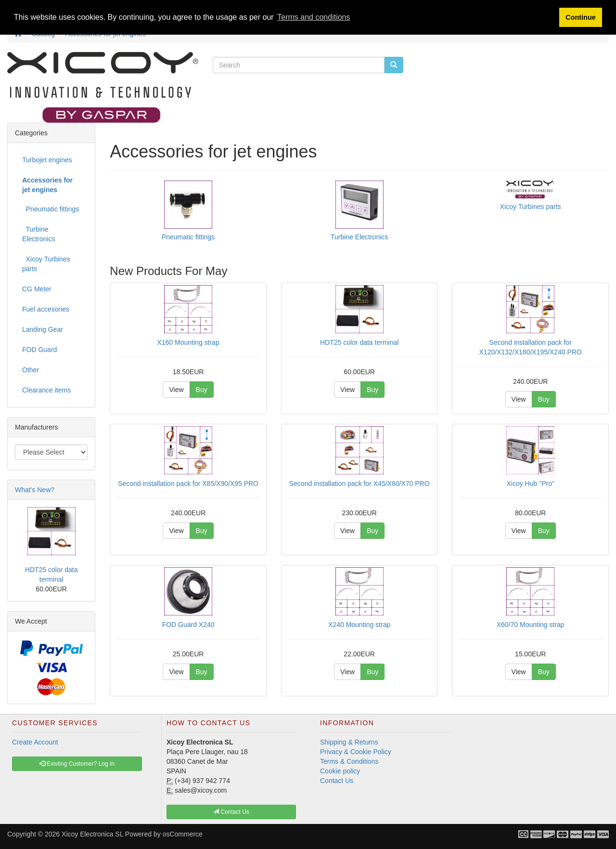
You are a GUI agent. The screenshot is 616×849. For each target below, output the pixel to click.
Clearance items (46, 390)
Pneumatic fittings (188, 237)
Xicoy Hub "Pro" (530, 483)
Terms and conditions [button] (314, 17)
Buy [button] (202, 390)
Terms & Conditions (349, 761)
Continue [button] (580, 17)
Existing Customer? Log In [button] (77, 764)
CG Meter (37, 289)
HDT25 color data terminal (359, 342)
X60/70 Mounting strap (531, 625)
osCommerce (183, 834)
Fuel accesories (46, 309)
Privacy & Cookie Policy (356, 752)
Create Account (35, 742)
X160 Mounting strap (188, 342)
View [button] (176, 390)
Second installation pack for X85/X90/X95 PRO (188, 483)
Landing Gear (43, 329)
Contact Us (337, 781)
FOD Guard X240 (188, 625)
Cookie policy (340, 771)
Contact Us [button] (231, 812)
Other (31, 370)
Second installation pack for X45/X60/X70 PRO (359, 483)
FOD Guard (39, 350)
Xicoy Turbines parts (531, 207)
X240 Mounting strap (359, 625)
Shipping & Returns (349, 742)
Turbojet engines (47, 160)
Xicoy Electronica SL (92, 834)
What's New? (35, 490)
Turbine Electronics (359, 237)
